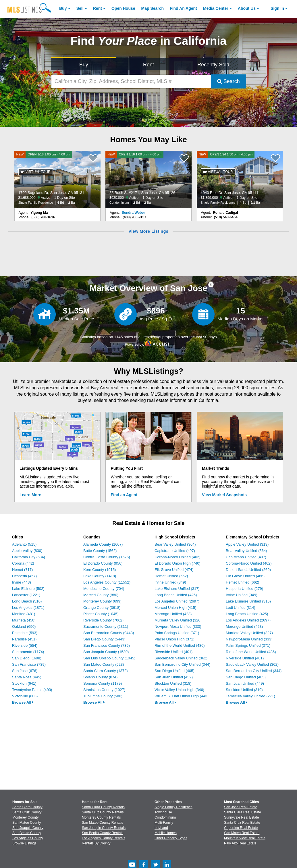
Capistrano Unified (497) (175, 551)
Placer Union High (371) (174, 639)
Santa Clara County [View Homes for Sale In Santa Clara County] (27, 807)
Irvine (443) (22, 582)
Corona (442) (23, 563)
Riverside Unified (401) (173, 652)
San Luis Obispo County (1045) (109, 658)
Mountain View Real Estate (245, 838)
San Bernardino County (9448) (109, 633)
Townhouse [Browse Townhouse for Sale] (163, 812)
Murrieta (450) (24, 620)
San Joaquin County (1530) (106, 652)
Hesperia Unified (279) (244, 589)
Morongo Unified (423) (173, 614)
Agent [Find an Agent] (183, 8)
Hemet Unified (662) (171, 576)
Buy (63, 8)
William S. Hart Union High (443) (182, 696)
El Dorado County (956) (103, 563)
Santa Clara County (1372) (106, 671)
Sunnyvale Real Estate (241, 817)
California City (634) (29, 557)
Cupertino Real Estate (241, 828)
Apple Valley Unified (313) (247, 544)
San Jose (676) (25, 671)
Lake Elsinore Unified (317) (177, 589)
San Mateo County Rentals (102, 823)
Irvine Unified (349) (170, 582)
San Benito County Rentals (103, 833)
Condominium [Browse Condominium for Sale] (165, 817)
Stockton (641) (24, 683)
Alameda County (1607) (103, 544)
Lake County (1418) (100, 576)
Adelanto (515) (24, 544)
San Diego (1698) (27, 658)
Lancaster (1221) (26, 595)
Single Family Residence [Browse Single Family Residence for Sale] (173, 807)
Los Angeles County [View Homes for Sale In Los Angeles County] (28, 838)
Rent (98, 8)
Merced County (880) (101, 595)
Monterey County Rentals (101, 817)
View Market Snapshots (224, 495)
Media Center (216, 8)
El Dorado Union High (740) (178, 563)
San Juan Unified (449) (245, 683)
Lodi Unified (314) (241, 608)
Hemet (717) (22, 570)
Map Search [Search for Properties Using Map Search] (153, 8)
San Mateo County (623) (104, 664)
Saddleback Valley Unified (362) (181, 658)
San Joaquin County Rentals (104, 828)
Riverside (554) (25, 645)
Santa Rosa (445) (27, 677)
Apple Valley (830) (27, 551)
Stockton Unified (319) (244, 690)
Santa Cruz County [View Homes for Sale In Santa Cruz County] (27, 812)
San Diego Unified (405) (174, 671)
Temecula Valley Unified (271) (250, 696)
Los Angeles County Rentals (104, 838)
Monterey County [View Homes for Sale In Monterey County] (25, 817)
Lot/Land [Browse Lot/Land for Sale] (161, 828)
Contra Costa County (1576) (107, 557)
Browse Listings (24, 843)
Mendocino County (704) (104, 589)
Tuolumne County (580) (103, 696)
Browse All (23, 702)
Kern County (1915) (100, 570)
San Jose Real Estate (241, 807)
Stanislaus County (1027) (104, 690)
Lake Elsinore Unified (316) (248, 601)
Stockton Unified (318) (173, 683)
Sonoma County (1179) (103, 683)
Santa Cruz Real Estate (242, 823)
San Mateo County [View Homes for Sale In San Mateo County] (27, 823)
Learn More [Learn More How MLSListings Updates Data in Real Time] (30, 495)
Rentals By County (96, 843)
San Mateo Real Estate (242, 833)
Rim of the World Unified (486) (180, 645)
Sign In (277, 8)
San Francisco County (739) (107, 645)
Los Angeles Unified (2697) (177, 601)
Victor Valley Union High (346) (179, 690)
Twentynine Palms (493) (32, 690)
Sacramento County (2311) (106, 627)
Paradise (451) (24, 639)
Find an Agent (124, 495)
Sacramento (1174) (28, 652)
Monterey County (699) (102, 601)
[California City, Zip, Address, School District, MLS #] (131, 81)
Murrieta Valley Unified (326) (178, 620)
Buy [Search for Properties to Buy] (84, 65)
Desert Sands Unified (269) (248, 570)
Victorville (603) (25, 696)
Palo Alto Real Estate (240, 843)
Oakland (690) (24, 627)
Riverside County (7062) (103, 620)
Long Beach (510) (27, 601)
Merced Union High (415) (175, 608)
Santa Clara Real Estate (243, 812)
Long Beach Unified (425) (176, 595)
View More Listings (148, 231)
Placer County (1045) (101, 614)
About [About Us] (247, 8)
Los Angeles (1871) (28, 608)
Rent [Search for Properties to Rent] (148, 65)
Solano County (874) (100, 677)
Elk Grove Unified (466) (245, 576)
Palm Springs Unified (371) (177, 633)
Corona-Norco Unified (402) (178, 557)
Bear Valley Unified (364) (175, 544)
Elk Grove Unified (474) (174, 570)
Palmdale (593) (25, 633)
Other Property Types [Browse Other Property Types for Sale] (171, 838)
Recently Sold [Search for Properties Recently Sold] (213, 65)
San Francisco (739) (29, 664)
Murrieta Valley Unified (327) (249, 633)
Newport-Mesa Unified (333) (178, 627)
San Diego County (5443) (104, 639)
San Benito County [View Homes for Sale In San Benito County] (27, 833)
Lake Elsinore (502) (28, 589)
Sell (80, 8)
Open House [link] (123, 8)
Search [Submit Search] (228, 81)
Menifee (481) (24, 614)
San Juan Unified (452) (174, 677)
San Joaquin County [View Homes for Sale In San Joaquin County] (28, 828)
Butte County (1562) (100, 551)
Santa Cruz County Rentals (103, 812)
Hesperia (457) (24, 576)
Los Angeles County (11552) (107, 582)
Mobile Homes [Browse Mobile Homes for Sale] (166, 833)
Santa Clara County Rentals (103, 807)
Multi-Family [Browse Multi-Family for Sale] (164, 823)
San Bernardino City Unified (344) (182, 664)
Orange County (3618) (102, 608)
